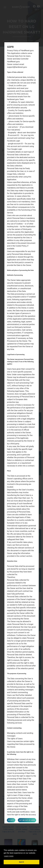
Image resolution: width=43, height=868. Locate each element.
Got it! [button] (21, 862)
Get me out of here (27, 820)
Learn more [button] (9, 856)
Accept (11, 820)
